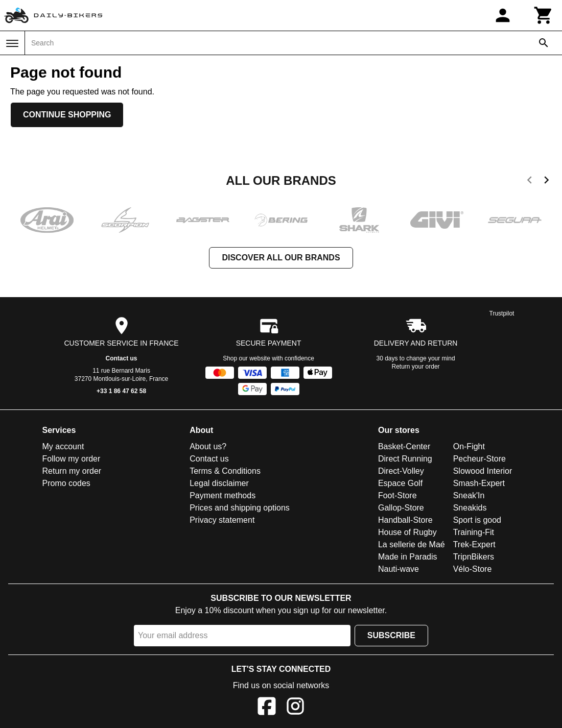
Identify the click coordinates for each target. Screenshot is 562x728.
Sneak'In (469, 495)
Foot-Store (397, 495)
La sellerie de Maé (412, 544)
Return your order (416, 367)
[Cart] (544, 15)
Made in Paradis (408, 557)
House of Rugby (407, 532)
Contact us (122, 358)
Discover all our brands (281, 258)
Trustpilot (502, 313)
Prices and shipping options (240, 508)
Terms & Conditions (225, 471)
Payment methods (223, 495)
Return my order (72, 471)
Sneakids (470, 508)
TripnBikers (474, 557)
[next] (546, 182)
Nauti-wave (399, 569)
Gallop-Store (401, 508)
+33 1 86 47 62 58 (121, 391)
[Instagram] (295, 708)
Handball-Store (405, 520)
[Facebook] (267, 708)
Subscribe (391, 635)
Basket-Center (404, 446)
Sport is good (477, 520)
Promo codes (66, 483)
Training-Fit (474, 532)
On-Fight (469, 446)
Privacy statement (222, 520)
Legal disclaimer (219, 483)
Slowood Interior (483, 471)
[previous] (530, 182)
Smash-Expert (479, 483)
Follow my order (72, 459)
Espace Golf (400, 483)
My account (63, 446)
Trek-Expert (474, 544)
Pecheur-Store (479, 459)
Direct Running (405, 459)
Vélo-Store (473, 569)
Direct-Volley (401, 471)
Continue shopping (67, 115)
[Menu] (12, 43)
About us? (208, 446)
